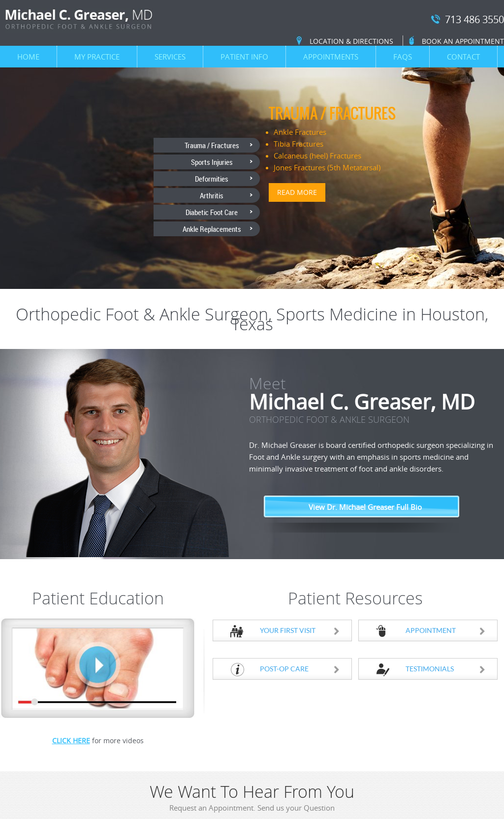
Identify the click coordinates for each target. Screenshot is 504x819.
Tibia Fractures (299, 144)
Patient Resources (355, 598)
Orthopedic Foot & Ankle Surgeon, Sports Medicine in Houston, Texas (252, 319)
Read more (297, 192)
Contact (463, 57)
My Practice (97, 57)
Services (170, 57)
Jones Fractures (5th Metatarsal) (327, 167)
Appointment (446, 630)
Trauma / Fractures (332, 113)
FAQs (403, 57)
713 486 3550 (474, 20)
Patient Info (244, 57)
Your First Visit (300, 630)
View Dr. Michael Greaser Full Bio (365, 507)
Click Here (71, 740)
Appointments (331, 57)
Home (28, 57)
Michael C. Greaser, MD (376, 410)
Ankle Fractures (300, 132)
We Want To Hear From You (252, 800)
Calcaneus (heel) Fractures (317, 156)
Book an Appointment (463, 41)
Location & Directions (351, 41)
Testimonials (446, 669)
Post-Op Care (300, 669)
